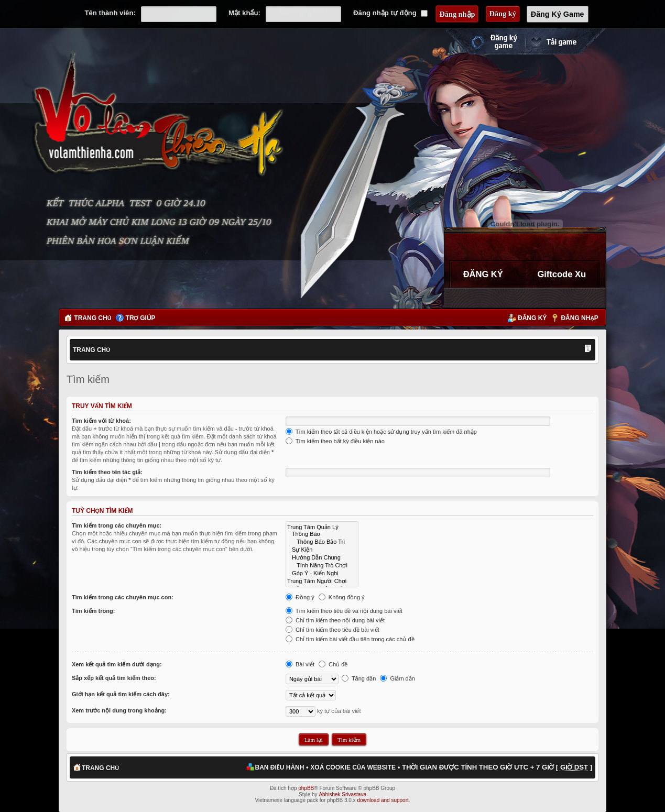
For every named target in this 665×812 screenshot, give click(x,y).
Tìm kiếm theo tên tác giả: (107, 472)
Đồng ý (300, 597)
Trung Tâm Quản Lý (322, 527)
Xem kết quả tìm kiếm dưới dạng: (117, 664)
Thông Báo (322, 534)
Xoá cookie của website (353, 767)
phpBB (306, 788)
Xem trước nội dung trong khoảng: (119, 710)
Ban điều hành (280, 767)
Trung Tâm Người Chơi (322, 581)
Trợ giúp (141, 318)
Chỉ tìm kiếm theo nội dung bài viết (335, 620)
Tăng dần (359, 678)
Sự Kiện (322, 549)
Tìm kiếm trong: (93, 611)
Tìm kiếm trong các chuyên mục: (117, 525)
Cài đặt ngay (565, 41)
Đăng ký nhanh (484, 41)
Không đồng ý (342, 597)
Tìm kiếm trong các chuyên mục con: (123, 597)
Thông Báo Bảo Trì (322, 541)
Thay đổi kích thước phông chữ (588, 349)
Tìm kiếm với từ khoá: (101, 421)
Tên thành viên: (110, 13)
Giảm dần (397, 678)
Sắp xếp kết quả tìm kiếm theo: (114, 678)
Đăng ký (532, 318)
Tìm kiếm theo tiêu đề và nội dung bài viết (344, 611)
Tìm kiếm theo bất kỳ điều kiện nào (335, 441)
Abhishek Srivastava (342, 794)
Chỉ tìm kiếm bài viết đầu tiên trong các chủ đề (350, 639)
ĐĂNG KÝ (483, 274)
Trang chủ (92, 318)
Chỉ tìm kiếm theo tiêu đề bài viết (332, 630)
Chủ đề (333, 664)
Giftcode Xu (562, 274)
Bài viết (300, 664)
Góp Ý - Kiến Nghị (322, 573)
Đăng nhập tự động (390, 13)
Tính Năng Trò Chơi (322, 565)
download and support (383, 800)
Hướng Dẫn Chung (322, 557)
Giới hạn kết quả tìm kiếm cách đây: (121, 694)
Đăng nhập (579, 318)
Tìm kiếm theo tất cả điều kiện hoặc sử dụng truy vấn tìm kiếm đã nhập (381, 432)
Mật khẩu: (244, 13)
